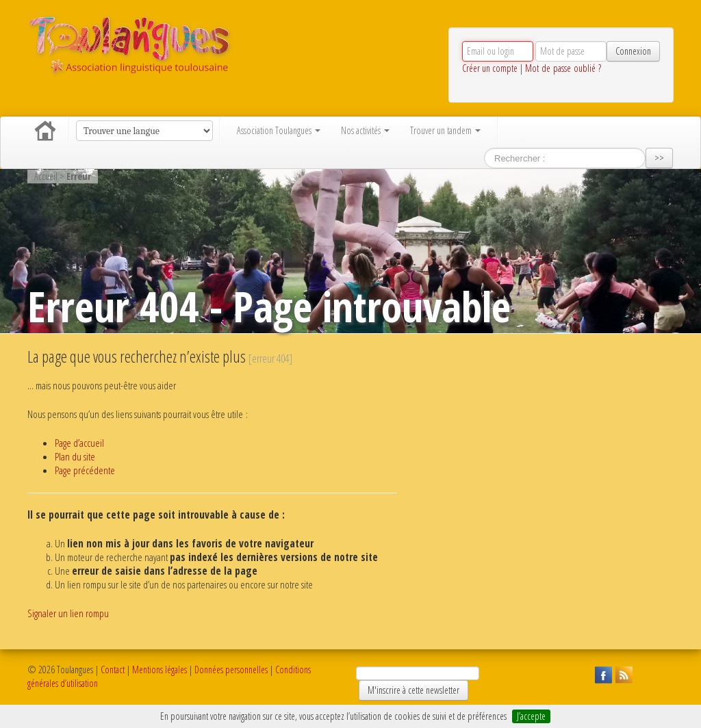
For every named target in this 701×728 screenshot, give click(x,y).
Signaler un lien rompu (68, 613)
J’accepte (531, 716)
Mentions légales (160, 669)
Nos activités (365, 130)
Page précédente (85, 470)
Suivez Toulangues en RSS (622, 673)
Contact (113, 669)
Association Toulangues (279, 130)
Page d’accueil (79, 443)
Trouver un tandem (445, 130)
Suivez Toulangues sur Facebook (602, 673)
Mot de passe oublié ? (563, 68)
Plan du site (75, 457)
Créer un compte (490, 68)
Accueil (45, 131)
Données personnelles (231, 669)
